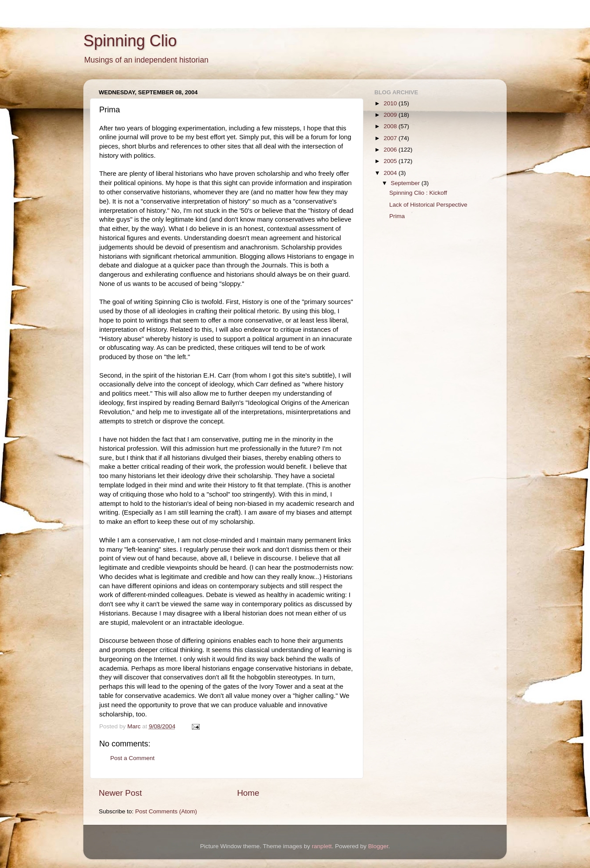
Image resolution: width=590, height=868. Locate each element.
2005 (391, 161)
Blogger (378, 846)
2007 (391, 138)
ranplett (322, 846)
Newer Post (120, 793)
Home (248, 793)
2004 (391, 173)
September (406, 183)
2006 (391, 150)
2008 (391, 126)
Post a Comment (133, 758)
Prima (397, 216)
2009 (391, 115)
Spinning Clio (130, 41)
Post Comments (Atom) (166, 811)
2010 (391, 103)
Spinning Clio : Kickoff (418, 193)
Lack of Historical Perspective (428, 205)
